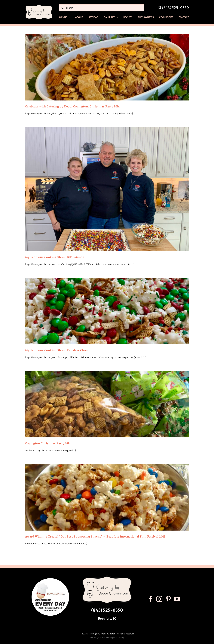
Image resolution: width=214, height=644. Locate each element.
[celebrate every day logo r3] (50, 579)
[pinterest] (168, 599)
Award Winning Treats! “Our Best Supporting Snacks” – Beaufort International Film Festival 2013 (95, 536)
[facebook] (150, 599)
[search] (102, 8)
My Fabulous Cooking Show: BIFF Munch (55, 257)
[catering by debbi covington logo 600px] (39, 5)
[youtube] (177, 599)
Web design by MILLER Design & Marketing (107, 638)
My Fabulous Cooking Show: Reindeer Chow (57, 350)
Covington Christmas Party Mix (48, 443)
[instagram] (159, 599)
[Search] (63, 8)
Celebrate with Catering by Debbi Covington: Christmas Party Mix (72, 106)
